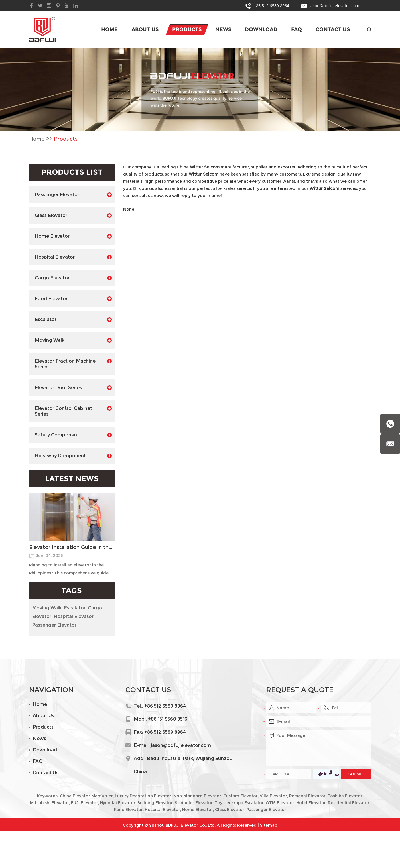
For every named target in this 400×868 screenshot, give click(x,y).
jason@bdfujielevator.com (334, 6)
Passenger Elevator (73, 195)
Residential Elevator (349, 803)
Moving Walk (73, 340)
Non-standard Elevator (197, 796)
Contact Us (333, 29)
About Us (145, 29)
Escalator (73, 320)
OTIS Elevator (280, 803)
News (223, 29)
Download (261, 29)
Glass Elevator (73, 216)
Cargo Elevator (73, 278)
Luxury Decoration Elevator (143, 796)
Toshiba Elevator (345, 796)
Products (187, 29)
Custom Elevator (240, 796)
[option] (200, 90)
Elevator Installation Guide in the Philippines (72, 547)
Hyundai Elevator (118, 803)
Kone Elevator (128, 810)
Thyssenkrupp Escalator (239, 803)
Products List (72, 172)
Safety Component (73, 435)
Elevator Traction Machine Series (73, 364)
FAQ (297, 29)
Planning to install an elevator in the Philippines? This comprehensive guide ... (71, 569)
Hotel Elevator (311, 803)
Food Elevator (73, 299)
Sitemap (269, 825)
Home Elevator (73, 236)
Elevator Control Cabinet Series (73, 411)
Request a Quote (300, 690)
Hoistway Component (73, 456)
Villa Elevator (273, 796)
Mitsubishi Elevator (49, 803)
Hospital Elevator (73, 257)
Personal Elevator (307, 796)
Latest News (72, 479)
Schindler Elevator (194, 803)
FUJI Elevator (85, 803)
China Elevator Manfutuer (86, 796)
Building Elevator (155, 803)
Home (109, 29)
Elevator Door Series (73, 388)
